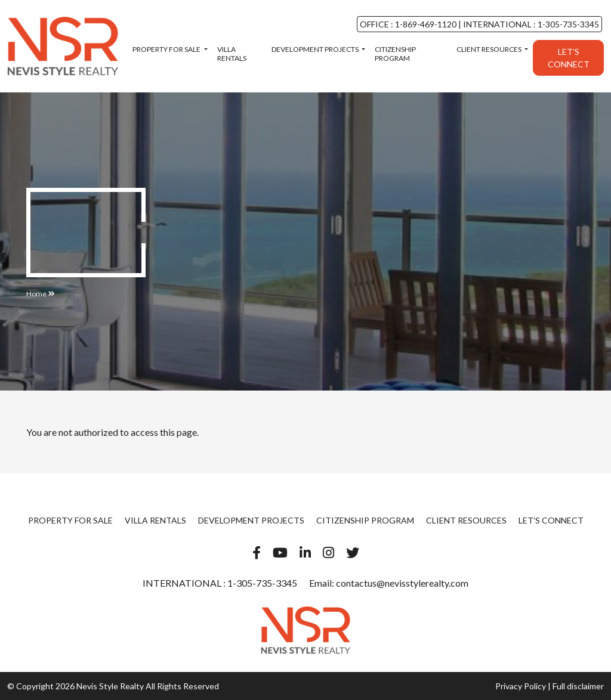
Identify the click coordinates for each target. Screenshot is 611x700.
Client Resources (490, 49)
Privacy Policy (521, 686)
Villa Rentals (232, 54)
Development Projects (316, 49)
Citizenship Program (395, 54)
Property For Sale (167, 49)
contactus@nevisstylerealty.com (402, 583)
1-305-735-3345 (261, 583)
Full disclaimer (578, 686)
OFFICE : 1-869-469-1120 (409, 24)
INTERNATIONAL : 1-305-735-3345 (530, 24)
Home (36, 294)
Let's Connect (569, 58)
